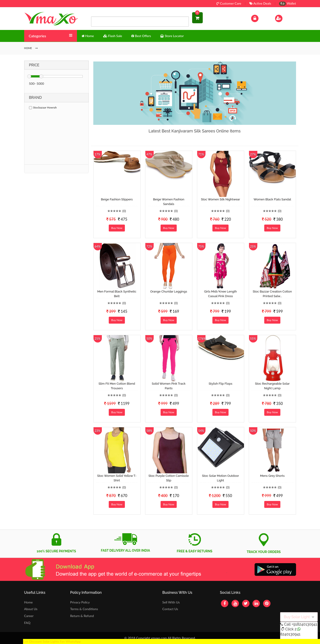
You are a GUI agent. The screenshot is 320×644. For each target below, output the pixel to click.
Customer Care (229, 3)
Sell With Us (171, 602)
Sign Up (285, 18)
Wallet (287, 3)
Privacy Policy (80, 602)
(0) (124, 211)
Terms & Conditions (84, 609)
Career (29, 616)
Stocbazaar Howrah (43, 107)
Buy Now (117, 228)
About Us (31, 609)
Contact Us (170, 609)
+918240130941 (304, 624)
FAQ (27, 623)
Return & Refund (82, 616)
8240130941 (290, 634)
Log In (259, 18)
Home (28, 602)
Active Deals (260, 3)
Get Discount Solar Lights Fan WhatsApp (52, 641)
